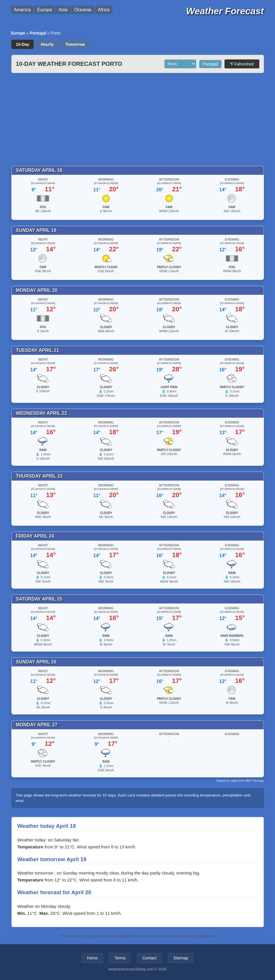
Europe (45, 10)
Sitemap (181, 958)
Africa (104, 10)
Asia (63, 10)
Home (92, 958)
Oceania (83, 10)
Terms (120, 958)
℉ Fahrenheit (242, 64)
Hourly (47, 44)
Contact (149, 958)
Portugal (38, 33)
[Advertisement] (138, 119)
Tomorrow (75, 44)
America (23, 10)
